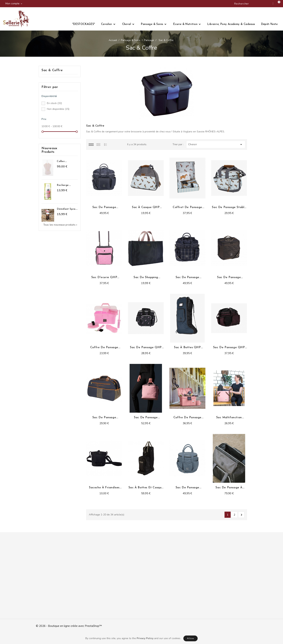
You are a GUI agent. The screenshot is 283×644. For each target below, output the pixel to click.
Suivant (241, 515)
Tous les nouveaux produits (61, 225)
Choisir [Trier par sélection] (216, 144)
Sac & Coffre (52, 70)
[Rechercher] (252, 4)
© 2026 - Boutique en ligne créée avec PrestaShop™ (69, 626)
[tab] (91, 144)
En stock (54, 103)
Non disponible (58, 109)
